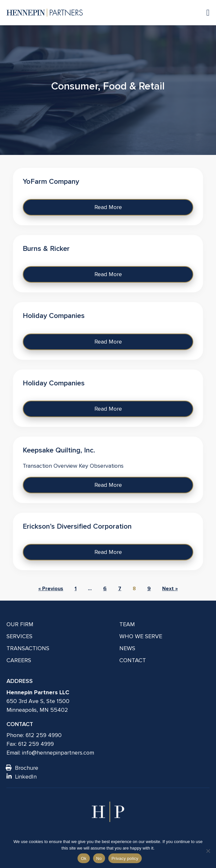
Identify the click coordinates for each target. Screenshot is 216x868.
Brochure (22, 768)
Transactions (28, 648)
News (127, 648)
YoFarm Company (51, 182)
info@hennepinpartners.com (58, 753)
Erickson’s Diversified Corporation (77, 527)
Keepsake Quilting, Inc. (59, 450)
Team (127, 624)
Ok (84, 858)
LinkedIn (22, 777)
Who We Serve (141, 636)
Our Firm (20, 624)
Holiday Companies (54, 316)
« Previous (51, 589)
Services (19, 636)
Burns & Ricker (46, 249)
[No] (208, 851)
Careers (19, 660)
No (99, 858)
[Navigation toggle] (205, 12)
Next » (170, 589)
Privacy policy (125, 858)
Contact (133, 660)
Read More (108, 207)
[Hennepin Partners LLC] (45, 13)
